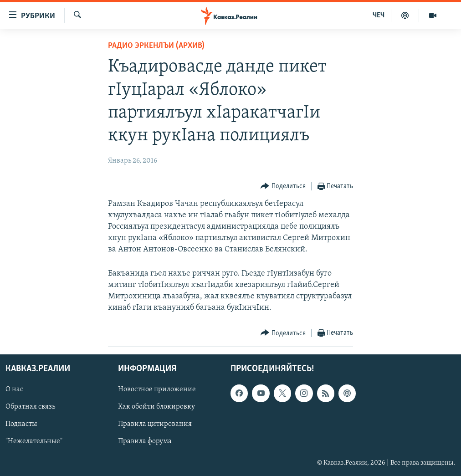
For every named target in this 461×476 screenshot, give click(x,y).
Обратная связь (30, 407)
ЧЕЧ (379, 15)
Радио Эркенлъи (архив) (156, 46)
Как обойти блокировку (156, 407)
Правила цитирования (155, 425)
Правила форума (145, 442)
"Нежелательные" (34, 442)
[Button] (283, 187)
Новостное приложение (157, 390)
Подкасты (21, 425)
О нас (14, 390)
